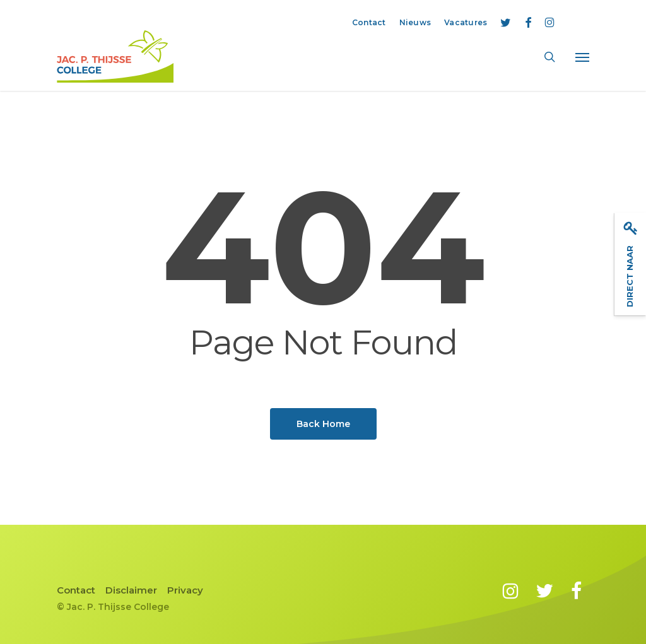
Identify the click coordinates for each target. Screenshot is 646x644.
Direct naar (631, 264)
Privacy (185, 590)
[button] (582, 57)
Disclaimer (131, 590)
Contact (76, 590)
